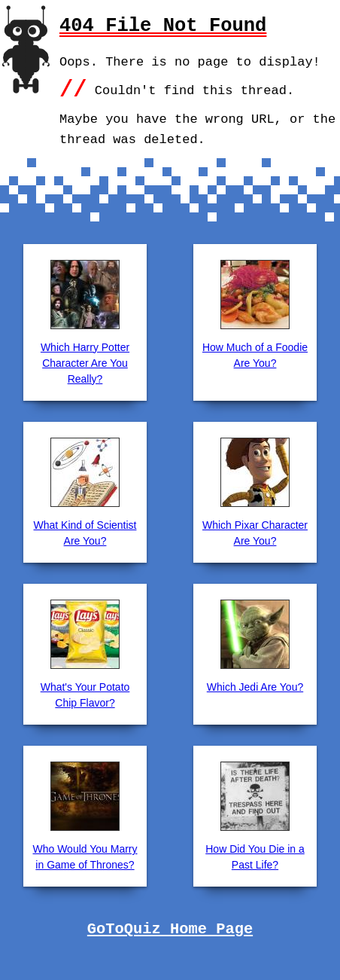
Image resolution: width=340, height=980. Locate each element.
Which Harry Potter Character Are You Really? (85, 363)
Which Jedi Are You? (255, 687)
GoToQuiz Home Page (170, 930)
